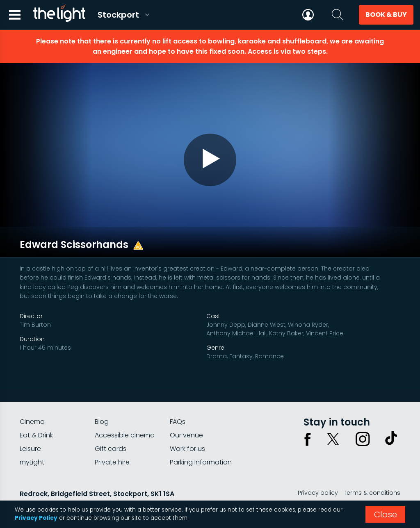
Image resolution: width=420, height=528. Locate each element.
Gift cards (111, 430)
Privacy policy (318, 474)
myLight (32, 443)
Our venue (186, 416)
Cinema (32, 403)
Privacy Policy (36, 518)
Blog (102, 403)
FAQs (178, 403)
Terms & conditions (372, 474)
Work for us (187, 430)
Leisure (30, 430)
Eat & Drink (36, 416)
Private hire (112, 443)
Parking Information (201, 443)
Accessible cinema (125, 416)
